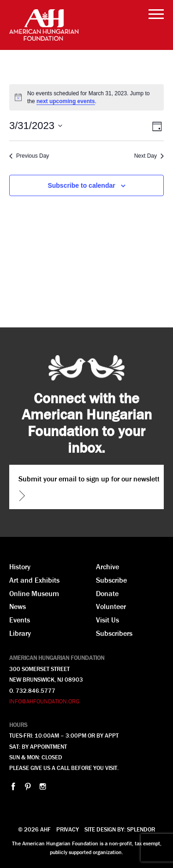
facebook (13, 786)
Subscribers (114, 633)
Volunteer (111, 606)
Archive (107, 566)
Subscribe (111, 580)
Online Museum (34, 593)
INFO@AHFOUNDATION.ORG (44, 701)
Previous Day (29, 156)
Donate (107, 593)
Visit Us (107, 620)
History (20, 566)
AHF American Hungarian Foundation (44, 25)
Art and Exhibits (34, 580)
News (18, 606)
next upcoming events (66, 101)
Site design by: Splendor (120, 829)
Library (20, 633)
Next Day (149, 156)
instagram (43, 786)
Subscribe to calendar (81, 185)
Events (20, 620)
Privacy (68, 829)
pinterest (28, 786)
